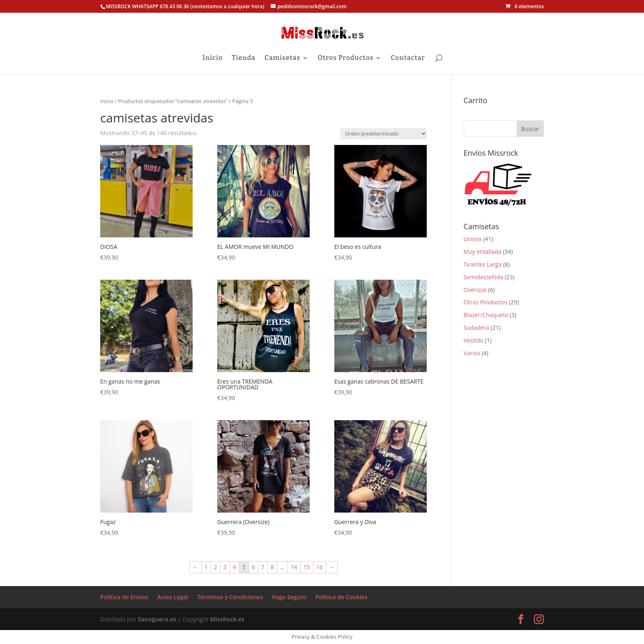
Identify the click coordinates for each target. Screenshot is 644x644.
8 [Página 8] (272, 567)
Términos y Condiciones (230, 597)
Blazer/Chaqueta (486, 315)
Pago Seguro (289, 597)
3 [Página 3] (225, 567)
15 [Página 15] (307, 567)
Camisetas (282, 58)
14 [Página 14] (294, 567)
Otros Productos (345, 58)
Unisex (473, 239)
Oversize (475, 290)
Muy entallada (483, 252)
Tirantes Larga (483, 264)
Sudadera (477, 328)
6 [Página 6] (253, 567)
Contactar (408, 58)
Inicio (213, 58)
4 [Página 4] (235, 567)
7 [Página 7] (263, 567)
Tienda (244, 58)
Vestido (474, 340)
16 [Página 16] (320, 567)
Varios (472, 353)
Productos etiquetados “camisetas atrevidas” (173, 101)
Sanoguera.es (157, 619)
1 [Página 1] (206, 567)
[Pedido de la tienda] (383, 134)
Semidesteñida (483, 277)
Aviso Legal (173, 597)
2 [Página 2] (216, 567)
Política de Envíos (124, 597)
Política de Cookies (341, 597)
